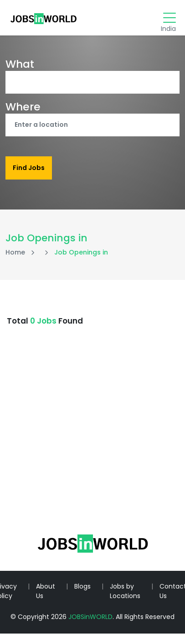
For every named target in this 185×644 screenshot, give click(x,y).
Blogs (82, 586)
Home (15, 252)
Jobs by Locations (125, 591)
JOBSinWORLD (90, 617)
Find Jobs (29, 168)
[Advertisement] (87, 448)
